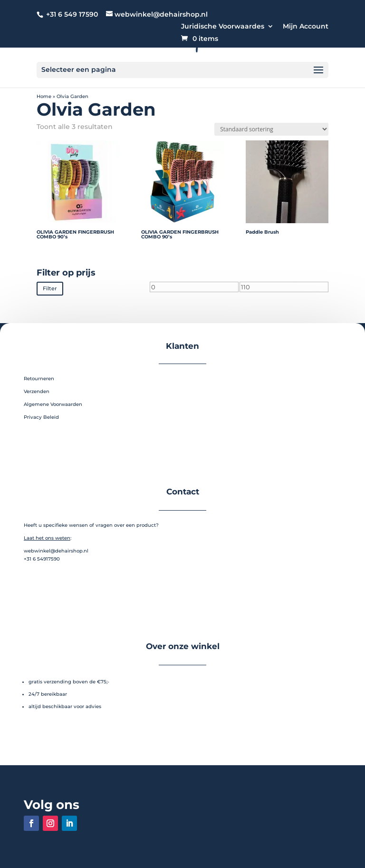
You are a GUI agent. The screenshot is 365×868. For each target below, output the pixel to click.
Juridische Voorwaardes (223, 27)
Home (44, 96)
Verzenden (37, 390)
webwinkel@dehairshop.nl (56, 550)
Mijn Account (306, 27)
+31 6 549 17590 (72, 14)
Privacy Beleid (41, 416)
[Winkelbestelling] (271, 129)
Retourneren (39, 378)
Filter (48, 288)
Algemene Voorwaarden (53, 403)
